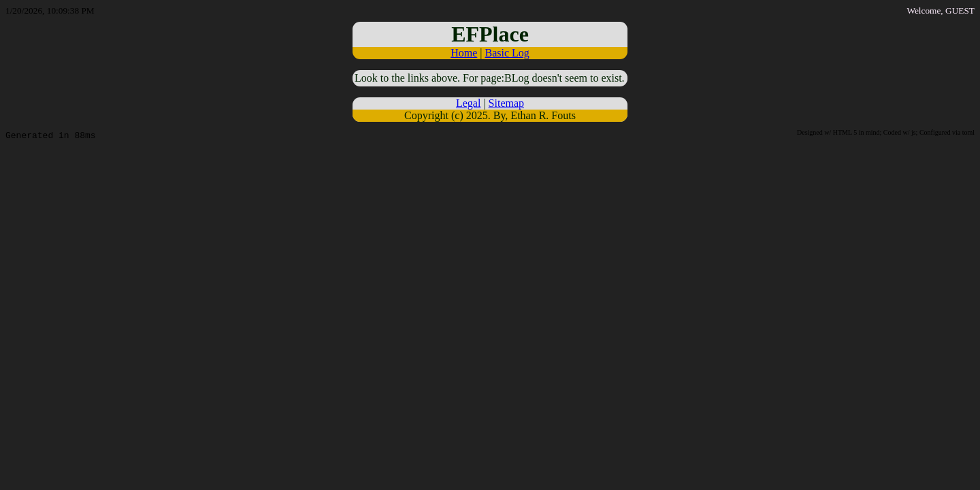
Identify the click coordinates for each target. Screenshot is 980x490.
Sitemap (506, 103)
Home (464, 53)
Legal (468, 103)
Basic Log (507, 53)
